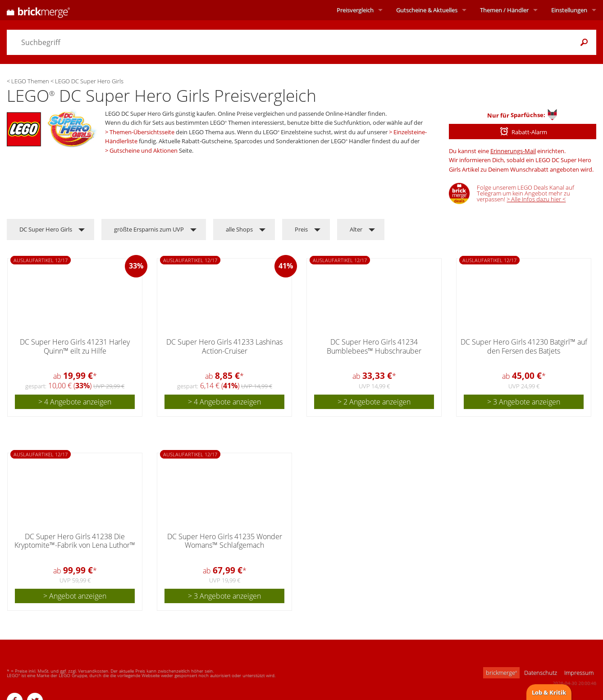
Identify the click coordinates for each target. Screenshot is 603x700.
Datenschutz (541, 673)
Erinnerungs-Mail (513, 151)
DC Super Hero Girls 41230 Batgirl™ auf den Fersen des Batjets (524, 346)
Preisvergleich (355, 10)
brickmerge (501, 673)
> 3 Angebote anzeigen (524, 402)
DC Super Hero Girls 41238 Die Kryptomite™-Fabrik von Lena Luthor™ (75, 541)
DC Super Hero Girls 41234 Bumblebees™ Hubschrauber (374, 346)
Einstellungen (569, 10)
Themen (504, 10)
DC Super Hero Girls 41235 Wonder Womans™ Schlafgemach (225, 541)
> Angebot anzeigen (75, 596)
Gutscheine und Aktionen (144, 150)
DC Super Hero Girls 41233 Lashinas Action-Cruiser (224, 346)
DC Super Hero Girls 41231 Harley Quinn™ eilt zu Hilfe (75, 346)
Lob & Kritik (549, 692)
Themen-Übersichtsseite (142, 132)
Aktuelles (427, 10)
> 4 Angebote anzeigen (75, 402)
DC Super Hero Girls (46, 229)
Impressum (579, 673)
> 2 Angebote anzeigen (374, 402)
